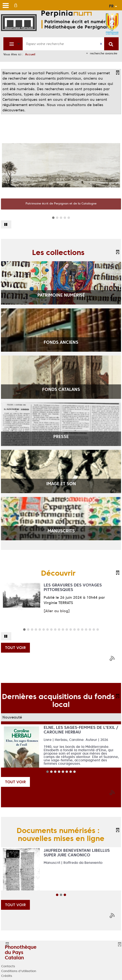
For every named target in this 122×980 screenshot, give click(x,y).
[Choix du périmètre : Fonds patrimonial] (13, 44)
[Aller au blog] (57, 611)
